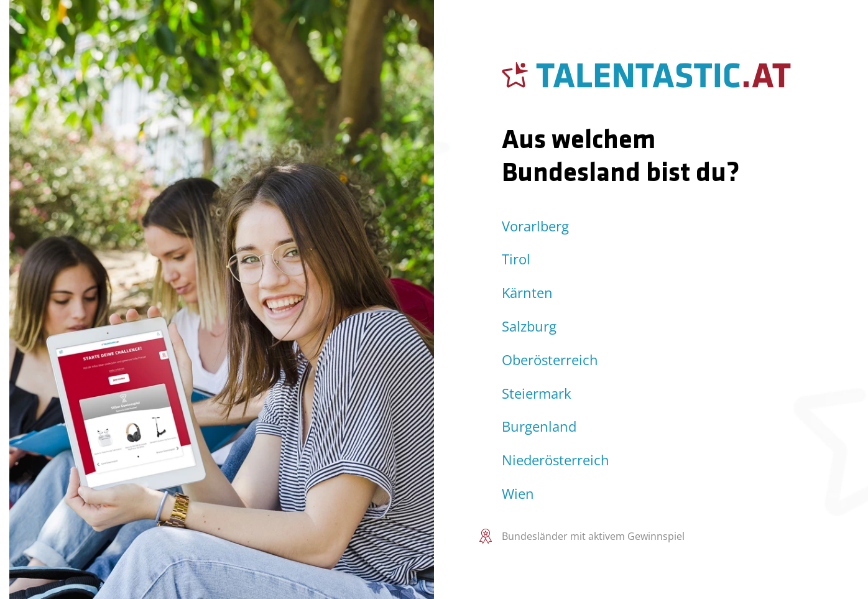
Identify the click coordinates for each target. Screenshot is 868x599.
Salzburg (529, 326)
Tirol (516, 259)
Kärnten (527, 293)
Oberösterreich (550, 360)
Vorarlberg (535, 226)
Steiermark (537, 393)
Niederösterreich (556, 460)
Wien (518, 494)
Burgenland (539, 426)
